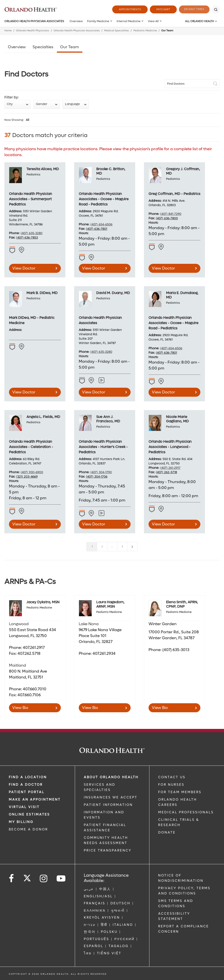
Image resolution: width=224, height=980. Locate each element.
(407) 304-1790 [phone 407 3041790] (101, 472)
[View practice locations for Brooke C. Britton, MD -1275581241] (92, 257)
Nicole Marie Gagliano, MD (177, 419)
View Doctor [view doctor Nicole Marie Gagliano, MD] (163, 524)
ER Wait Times (193, 9)
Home (8, 31)
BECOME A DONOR (28, 829)
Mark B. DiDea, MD (42, 293)
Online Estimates (29, 814)
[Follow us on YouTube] (61, 879)
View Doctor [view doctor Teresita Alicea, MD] (24, 268)
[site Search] (192, 84)
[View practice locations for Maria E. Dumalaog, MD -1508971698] (162, 381)
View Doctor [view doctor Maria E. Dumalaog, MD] (163, 392)
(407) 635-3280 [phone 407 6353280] (31, 233)
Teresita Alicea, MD (43, 169)
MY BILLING (21, 822)
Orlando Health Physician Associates (34, 21)
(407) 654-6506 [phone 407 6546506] (101, 224)
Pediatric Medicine (145, 31)
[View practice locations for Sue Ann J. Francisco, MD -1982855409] (92, 513)
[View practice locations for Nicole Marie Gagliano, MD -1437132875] (162, 509)
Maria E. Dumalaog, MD (182, 295)
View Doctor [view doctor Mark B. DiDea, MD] (24, 392)
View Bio (20, 708)
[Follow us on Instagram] (44, 879)
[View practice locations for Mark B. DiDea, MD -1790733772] (22, 347)
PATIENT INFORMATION (108, 805)
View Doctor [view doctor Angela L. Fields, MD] (24, 524)
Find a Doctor (26, 785)
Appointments (127, 9)
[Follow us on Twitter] (27, 877)
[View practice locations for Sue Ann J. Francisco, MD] (102, 513)
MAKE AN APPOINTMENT (35, 800)
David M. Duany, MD (113, 293)
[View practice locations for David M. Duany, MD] (102, 380)
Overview (76, 21)
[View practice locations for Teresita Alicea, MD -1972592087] (22, 250)
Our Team (70, 47)
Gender (42, 104)
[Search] (216, 9)
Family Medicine (98, 21)
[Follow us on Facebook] (12, 879)
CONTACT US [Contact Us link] (172, 777)
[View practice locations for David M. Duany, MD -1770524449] (92, 380)
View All (153, 21)
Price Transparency (108, 850)
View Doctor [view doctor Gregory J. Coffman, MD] (163, 268)
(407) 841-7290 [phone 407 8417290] (171, 214)
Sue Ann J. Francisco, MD (108, 419)
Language (72, 104)
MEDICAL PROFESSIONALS (186, 812)
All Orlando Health (199, 21)
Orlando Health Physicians (32, 31)
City (10, 104)
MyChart (161, 9)
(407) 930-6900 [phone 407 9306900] (32, 472)
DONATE (167, 832)
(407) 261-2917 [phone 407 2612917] (170, 468)
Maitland (17, 665)
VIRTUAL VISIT (24, 807)
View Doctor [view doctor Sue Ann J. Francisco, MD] (94, 524)
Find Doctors (176, 84)
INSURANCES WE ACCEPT (111, 797)
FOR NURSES (171, 785)
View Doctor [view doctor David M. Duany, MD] (94, 392)
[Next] (132, 547)
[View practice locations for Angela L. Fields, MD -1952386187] (22, 511)
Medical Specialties (116, 31)
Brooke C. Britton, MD (111, 171)
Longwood (19, 624)
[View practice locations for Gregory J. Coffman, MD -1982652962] (162, 247)
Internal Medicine (129, 21)
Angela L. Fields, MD (43, 417)
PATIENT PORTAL (27, 792)
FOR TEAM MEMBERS (180, 792)
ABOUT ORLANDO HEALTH (111, 777)
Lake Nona (89, 624)
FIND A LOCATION (28, 777)
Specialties (43, 47)
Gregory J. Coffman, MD (183, 171)
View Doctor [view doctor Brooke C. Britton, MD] (94, 268)
